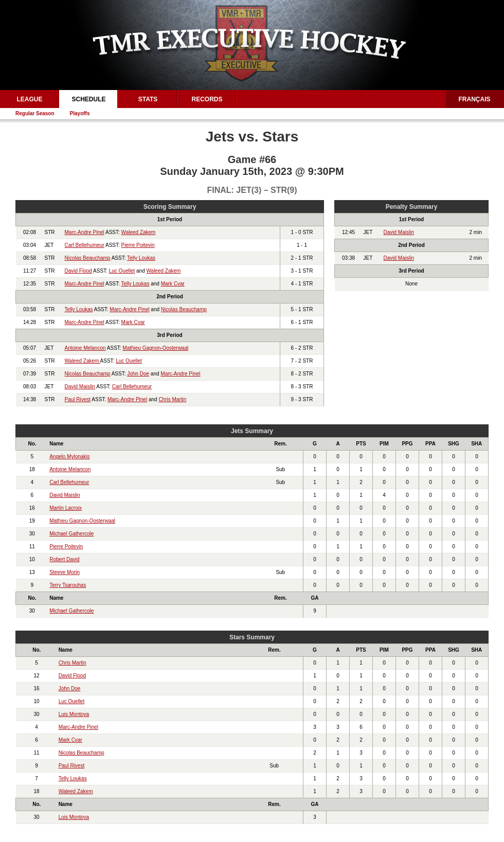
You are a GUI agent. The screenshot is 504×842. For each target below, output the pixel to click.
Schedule (88, 99)
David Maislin (80, 387)
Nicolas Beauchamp (88, 258)
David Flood (78, 271)
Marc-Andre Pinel (85, 232)
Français (475, 99)
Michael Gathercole (71, 534)
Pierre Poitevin (138, 245)
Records (207, 99)
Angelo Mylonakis (69, 456)
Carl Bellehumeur (85, 245)
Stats (148, 99)
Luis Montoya (74, 714)
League (29, 99)
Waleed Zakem (139, 232)
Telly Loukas (141, 258)
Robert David (64, 559)
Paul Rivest (78, 399)
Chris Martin (172, 399)
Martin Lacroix (66, 508)
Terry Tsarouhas (68, 585)
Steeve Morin (65, 572)
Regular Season (35, 113)
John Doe (138, 374)
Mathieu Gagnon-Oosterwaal (155, 348)
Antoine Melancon (85, 348)
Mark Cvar (173, 284)
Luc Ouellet (122, 271)
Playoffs (80, 113)
